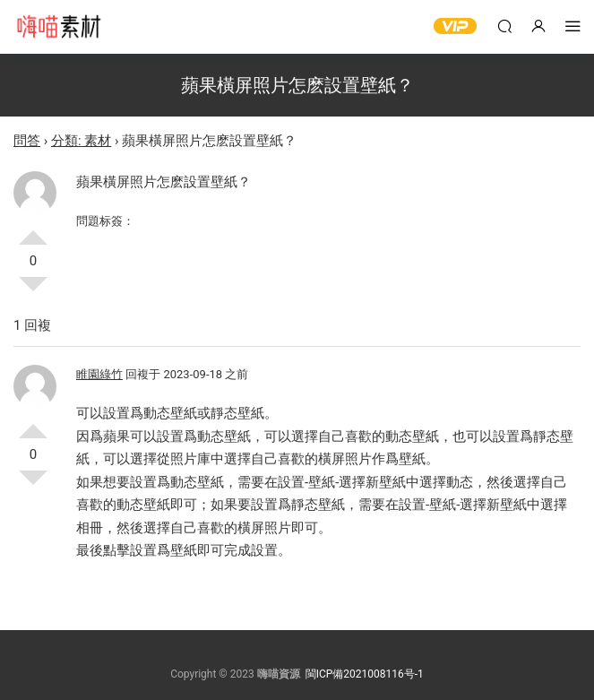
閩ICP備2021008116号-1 (365, 674)
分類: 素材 (81, 141)
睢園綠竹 (99, 374)
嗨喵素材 (58, 27)
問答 (27, 141)
